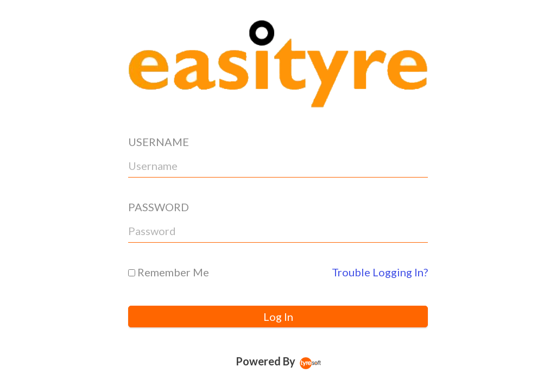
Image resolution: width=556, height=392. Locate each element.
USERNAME (159, 142)
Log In (278, 317)
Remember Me (169, 272)
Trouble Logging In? (380, 272)
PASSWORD (159, 207)
